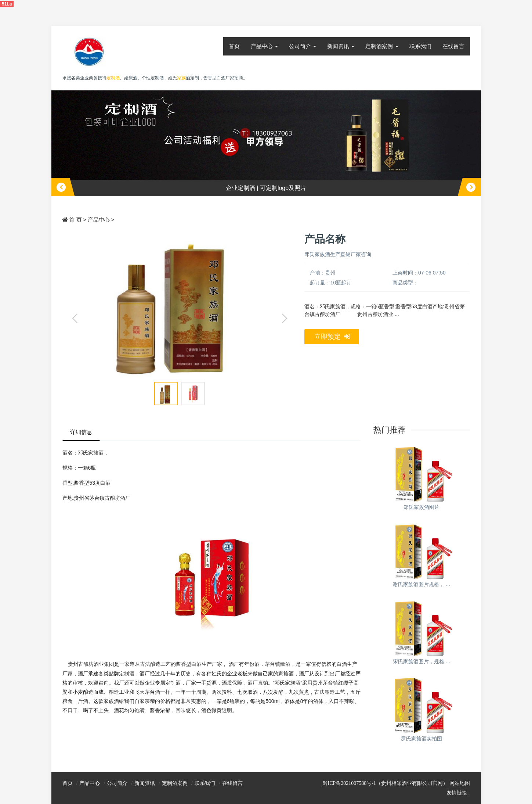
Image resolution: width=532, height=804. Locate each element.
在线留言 (453, 46)
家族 (181, 78)
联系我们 (420, 46)
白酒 (105, 483)
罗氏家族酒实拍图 (421, 739)
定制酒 (127, 674)
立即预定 (332, 337)
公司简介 (303, 46)
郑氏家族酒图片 (421, 507)
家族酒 (96, 453)
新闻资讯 (341, 46)
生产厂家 (212, 664)
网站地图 (460, 783)
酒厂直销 (258, 683)
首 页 (75, 220)
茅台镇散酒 (278, 664)
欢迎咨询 (98, 683)
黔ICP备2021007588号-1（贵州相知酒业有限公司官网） (385, 783)
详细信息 (81, 432)
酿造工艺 (160, 664)
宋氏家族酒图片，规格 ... (421, 661)
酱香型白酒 (189, 664)
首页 (234, 46)
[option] (266, 143)
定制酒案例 (382, 46)
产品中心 (264, 46)
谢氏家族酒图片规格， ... (421, 584)
